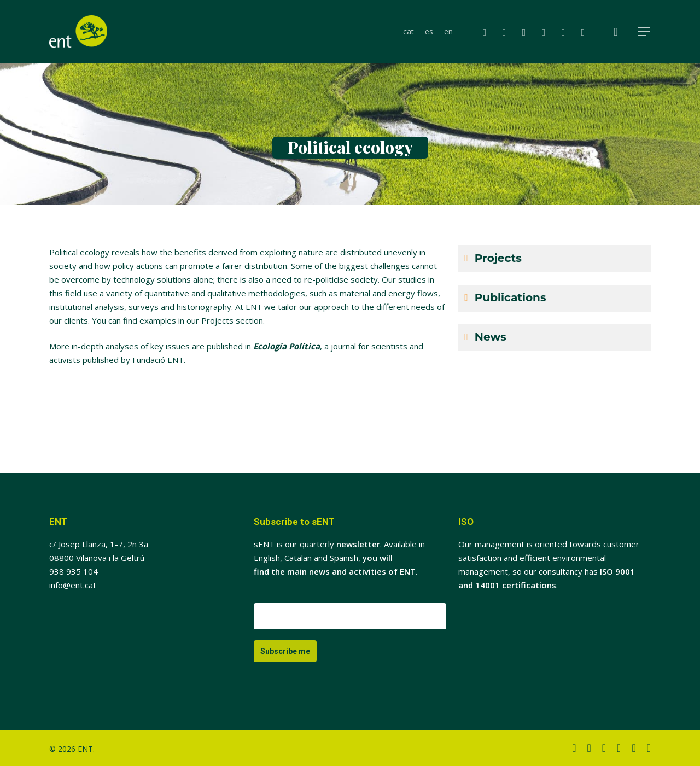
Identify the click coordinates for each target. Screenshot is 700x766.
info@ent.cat (73, 585)
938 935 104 (74, 571)
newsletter (358, 544)
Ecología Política (287, 346)
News (491, 337)
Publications (511, 297)
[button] (644, 32)
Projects (498, 258)
